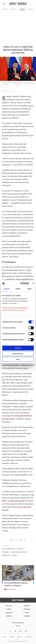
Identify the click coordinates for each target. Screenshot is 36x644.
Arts (27, 613)
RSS (18, 639)
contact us (29, 637)
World (5, 9)
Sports (9, 616)
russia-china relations (8, 549)
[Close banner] (33, 283)
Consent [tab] (6, 289)
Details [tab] (18, 289)
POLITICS (9, 606)
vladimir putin (6, 555)
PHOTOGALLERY (12, 589)
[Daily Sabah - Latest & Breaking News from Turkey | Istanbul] (18, 4)
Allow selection (18, 354)
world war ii (6, 552)
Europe (22, 9)
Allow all (18, 348)
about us (20, 637)
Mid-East (14, 9)
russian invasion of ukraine (19, 552)
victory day (20, 549)
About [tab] (29, 289)
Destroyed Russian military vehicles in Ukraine (16, 584)
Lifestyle (9, 613)
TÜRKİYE (27, 606)
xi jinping (15, 555)
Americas (31, 9)
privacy (12, 637)
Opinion (27, 616)
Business (27, 609)
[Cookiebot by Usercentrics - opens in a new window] (21, 283)
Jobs (5, 637)
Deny (18, 359)
